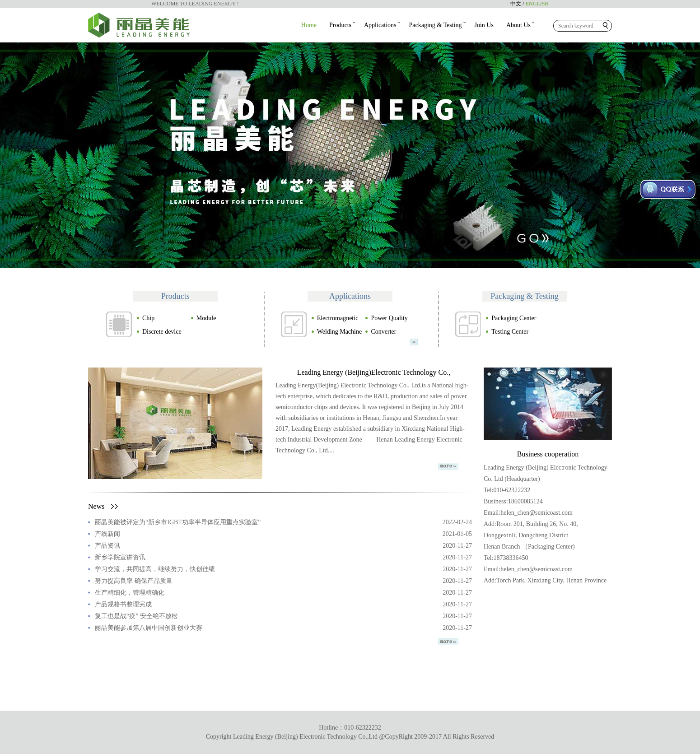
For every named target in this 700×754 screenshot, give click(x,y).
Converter (380, 332)
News (103, 506)
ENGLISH (537, 4)
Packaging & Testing (436, 25)
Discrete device (159, 332)
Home (309, 25)
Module (203, 318)
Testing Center (507, 332)
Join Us (484, 25)
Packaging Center (511, 318)
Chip (145, 318)
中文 (516, 4)
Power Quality (386, 318)
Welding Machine (337, 332)
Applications (380, 25)
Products (340, 25)
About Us (518, 25)
